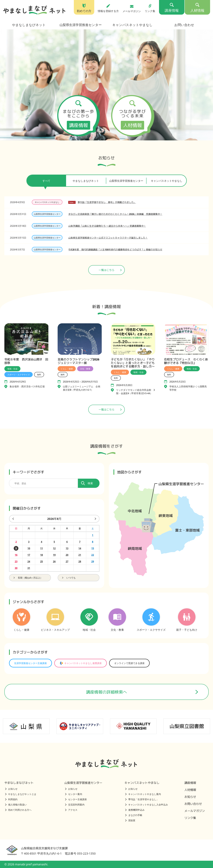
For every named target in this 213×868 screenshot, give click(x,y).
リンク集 (190, 818)
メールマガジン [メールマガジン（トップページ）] (132, 9)
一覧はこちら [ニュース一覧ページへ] (110, 270)
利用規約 (11, 799)
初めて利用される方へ (18, 810)
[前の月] (13, 519)
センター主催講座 (76, 799)
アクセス (71, 810)
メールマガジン (195, 811)
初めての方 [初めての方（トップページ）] (84, 8)
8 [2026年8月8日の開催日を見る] (93, 542)
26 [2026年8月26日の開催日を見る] (54, 561)
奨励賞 (130, 820)
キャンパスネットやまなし (132, 25)
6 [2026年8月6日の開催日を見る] (67, 542)
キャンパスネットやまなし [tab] (167, 181)
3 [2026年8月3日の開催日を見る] (29, 542)
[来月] (96, 519)
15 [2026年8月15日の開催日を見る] (93, 548)
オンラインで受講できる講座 (129, 663)
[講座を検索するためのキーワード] (43, 483)
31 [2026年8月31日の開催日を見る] (29, 568)
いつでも (69, 578)
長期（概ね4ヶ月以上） (28, 578)
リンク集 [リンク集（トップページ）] (150, 8)
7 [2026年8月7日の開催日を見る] (80, 542)
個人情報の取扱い (16, 805)
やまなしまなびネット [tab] (86, 181)
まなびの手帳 (134, 815)
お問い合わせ (184, 25)
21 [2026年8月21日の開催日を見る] (80, 555)
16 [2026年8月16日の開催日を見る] (16, 555)
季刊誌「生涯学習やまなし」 (142, 799)
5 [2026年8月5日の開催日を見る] (54, 542)
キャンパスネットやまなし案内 (143, 794)
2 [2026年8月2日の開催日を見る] (16, 542)
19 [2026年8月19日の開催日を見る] (54, 555)
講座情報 (190, 783)
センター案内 (74, 794)
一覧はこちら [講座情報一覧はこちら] (110, 410)
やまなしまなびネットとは (21, 794)
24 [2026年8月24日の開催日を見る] (29, 561)
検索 (87, 483)
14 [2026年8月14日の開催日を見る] (80, 548)
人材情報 (190, 790)
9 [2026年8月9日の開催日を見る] (16, 548)
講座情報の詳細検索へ (142, 692)
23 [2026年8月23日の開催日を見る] (16, 561)
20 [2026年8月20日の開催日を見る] (67, 555)
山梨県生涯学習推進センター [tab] (126, 181)
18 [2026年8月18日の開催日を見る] (41, 555)
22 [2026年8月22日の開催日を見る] (93, 555)
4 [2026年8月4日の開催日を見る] (42, 542)
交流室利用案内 (75, 805)
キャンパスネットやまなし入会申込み (147, 805)
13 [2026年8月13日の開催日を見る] (67, 548)
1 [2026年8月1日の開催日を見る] (93, 535)
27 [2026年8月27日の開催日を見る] (67, 561)
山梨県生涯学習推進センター (81, 25)
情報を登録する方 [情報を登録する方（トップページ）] (108, 8)
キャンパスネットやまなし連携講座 (80, 663)
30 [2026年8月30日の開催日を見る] (16, 568)
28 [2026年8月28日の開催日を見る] (80, 561)
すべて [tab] (46, 183)
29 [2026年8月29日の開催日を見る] (93, 561)
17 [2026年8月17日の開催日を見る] (29, 555)
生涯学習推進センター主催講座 (30, 663)
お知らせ (11, 789)
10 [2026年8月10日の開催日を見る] (29, 548)
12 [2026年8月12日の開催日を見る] (54, 548)
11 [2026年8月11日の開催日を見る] (41, 548)
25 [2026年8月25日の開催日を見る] (41, 561)
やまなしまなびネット (29, 25)
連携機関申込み (135, 810)
